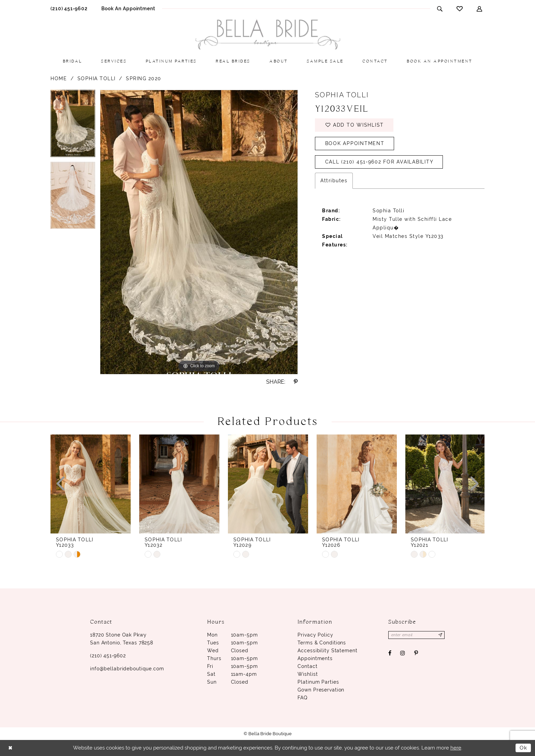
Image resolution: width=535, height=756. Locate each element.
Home (59, 79)
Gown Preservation (321, 690)
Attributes (334, 181)
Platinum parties (318, 682)
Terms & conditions (322, 643)
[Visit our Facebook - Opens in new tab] (390, 653)
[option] (73, 126)
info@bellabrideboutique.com (127, 669)
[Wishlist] (460, 9)
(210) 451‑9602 (108, 656)
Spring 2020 (144, 79)
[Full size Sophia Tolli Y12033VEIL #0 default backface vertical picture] (199, 232)
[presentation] (91, 484)
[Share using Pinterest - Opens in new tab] (296, 382)
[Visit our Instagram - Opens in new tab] (403, 653)
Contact (307, 666)
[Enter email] (417, 635)
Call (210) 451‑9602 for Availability (379, 162)
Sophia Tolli (97, 79)
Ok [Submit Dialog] (524, 748)
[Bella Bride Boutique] (267, 35)
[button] (480, 9)
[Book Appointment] (128, 8)
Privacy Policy (315, 635)
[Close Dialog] (10, 748)
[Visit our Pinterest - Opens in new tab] (416, 653)
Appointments (315, 658)
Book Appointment (355, 144)
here (456, 748)
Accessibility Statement (327, 651)
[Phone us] (69, 8)
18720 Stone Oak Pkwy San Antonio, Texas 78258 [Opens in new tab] (122, 639)
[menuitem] (69, 8)
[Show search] (440, 9)
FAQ (302, 698)
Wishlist (308, 674)
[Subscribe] (441, 635)
